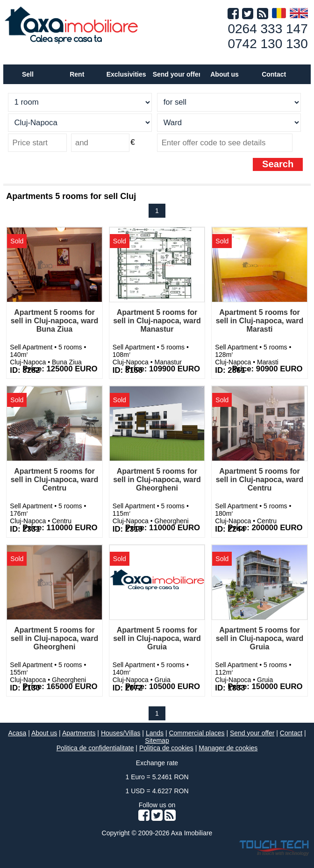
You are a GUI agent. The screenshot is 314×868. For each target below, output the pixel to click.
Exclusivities (126, 74)
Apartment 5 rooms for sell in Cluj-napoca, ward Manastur (157, 321)
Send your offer (177, 74)
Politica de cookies (166, 748)
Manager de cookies (228, 748)
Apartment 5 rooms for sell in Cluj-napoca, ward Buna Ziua (55, 321)
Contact (274, 74)
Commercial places (196, 733)
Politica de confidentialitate (95, 748)
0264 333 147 (268, 29)
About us (44, 733)
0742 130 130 (268, 44)
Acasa (17, 733)
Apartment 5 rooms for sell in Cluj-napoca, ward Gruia (157, 638)
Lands (155, 733)
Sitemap (157, 740)
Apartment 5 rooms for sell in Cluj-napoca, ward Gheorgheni (157, 480)
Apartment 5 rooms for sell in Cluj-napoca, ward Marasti (260, 321)
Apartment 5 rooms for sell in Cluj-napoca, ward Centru (55, 480)
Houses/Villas (121, 733)
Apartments (79, 733)
